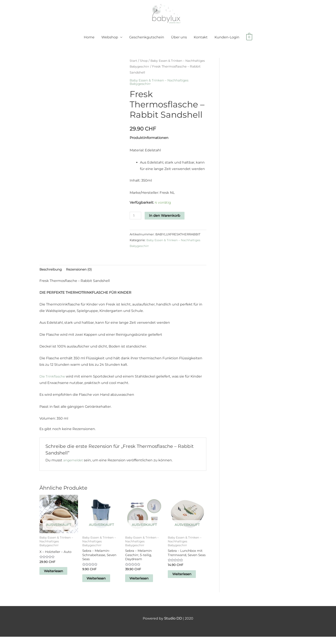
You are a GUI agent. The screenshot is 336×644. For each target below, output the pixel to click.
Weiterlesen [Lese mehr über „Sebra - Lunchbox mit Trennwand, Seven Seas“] (187, 585)
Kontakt (201, 42)
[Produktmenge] (136, 220)
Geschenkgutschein (147, 42)
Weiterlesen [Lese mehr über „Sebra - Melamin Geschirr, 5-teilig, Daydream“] (144, 585)
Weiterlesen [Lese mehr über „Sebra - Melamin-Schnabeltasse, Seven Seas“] (101, 585)
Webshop (110, 42)
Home (89, 42)
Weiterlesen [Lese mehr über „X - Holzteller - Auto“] (58, 577)
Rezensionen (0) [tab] (82, 274)
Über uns (179, 42)
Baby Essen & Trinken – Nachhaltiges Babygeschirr (161, 87)
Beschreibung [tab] (52, 274)
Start (133, 65)
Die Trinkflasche (53, 381)
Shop (144, 65)
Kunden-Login (227, 42)
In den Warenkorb (165, 220)
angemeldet (74, 465)
